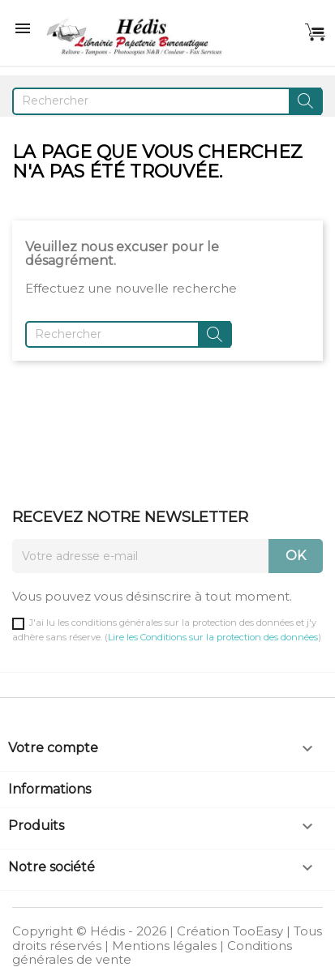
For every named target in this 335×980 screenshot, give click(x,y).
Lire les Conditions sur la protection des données (213, 637)
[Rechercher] (167, 101)
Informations (49, 789)
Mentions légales (164, 946)
